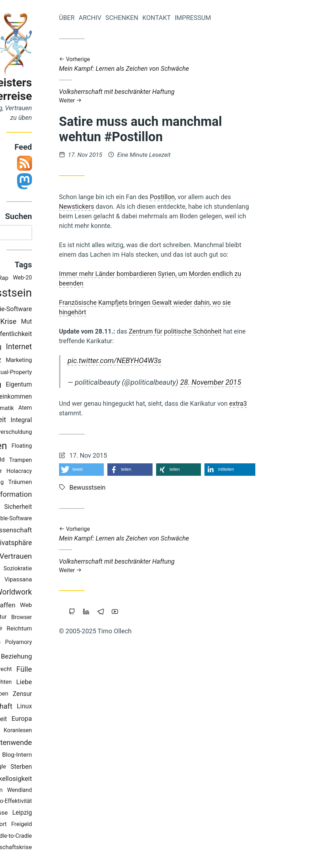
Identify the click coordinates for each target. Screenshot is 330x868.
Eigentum (86, 385)
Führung (61, 483)
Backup (58, 581)
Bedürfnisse (59, 814)
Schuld (63, 461)
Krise (76, 323)
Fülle (92, 671)
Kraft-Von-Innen (44, 756)
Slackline (59, 630)
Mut (94, 323)
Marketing (86, 361)
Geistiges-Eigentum (45, 791)
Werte (41, 361)
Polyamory (86, 643)
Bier (41, 483)
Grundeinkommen (75, 398)
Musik (29, 814)
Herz (61, 361)
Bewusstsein (68, 294)
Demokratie (44, 643)
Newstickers (144, 206)
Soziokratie (85, 569)
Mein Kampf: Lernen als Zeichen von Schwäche (225, 64)
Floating (89, 447)
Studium (32, 630)
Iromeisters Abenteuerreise (61, 89)
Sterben (89, 768)
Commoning (51, 348)
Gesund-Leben (58, 695)
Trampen (88, 461)
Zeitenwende (79, 744)
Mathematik (66, 409)
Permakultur (58, 618)
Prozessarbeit (52, 421)
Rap (71, 279)
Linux (92, 707)
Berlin (38, 398)
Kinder (38, 409)
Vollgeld (54, 323)
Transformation (75, 496)
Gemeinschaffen (58, 606)
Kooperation (46, 657)
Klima (46, 837)
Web (94, 606)
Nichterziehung (47, 570)
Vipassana (86, 581)
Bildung (40, 520)
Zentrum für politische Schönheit (243, 331)
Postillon (230, 197)
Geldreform (38, 532)
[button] (149, 470)
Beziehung (84, 658)
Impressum (260, 18)
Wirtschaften (46, 447)
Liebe (92, 683)
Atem (93, 409)
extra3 (306, 403)
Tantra (32, 670)
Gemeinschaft (57, 708)
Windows (34, 472)
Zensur (90, 695)
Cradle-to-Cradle (79, 837)
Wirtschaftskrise (78, 848)
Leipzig (90, 814)
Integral (89, 421)
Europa (89, 720)
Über (134, 18)
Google (64, 768)
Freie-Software (79, 310)
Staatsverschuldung (74, 433)
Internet (87, 348)
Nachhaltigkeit (55, 720)
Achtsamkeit (38, 826)
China (37, 581)
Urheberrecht (62, 670)
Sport (67, 826)
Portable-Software (77, 520)
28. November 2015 (278, 382)
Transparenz (35, 310)
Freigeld (89, 826)
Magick (28, 618)
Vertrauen (83, 557)
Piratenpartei (40, 335)
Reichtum (87, 630)
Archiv (158, 18)
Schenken (189, 18)
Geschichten (63, 683)
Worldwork (81, 593)
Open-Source (49, 508)
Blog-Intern (85, 756)
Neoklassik (35, 461)
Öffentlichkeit (80, 335)
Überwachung (47, 385)
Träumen (88, 483)
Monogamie (41, 802)
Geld (55, 557)
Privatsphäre (80, 544)
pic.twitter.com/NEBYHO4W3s (182, 361)
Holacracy (87, 472)
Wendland (87, 791)
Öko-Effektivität (80, 802)
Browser (89, 618)
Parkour (60, 472)
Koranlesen (85, 732)
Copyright (54, 732)
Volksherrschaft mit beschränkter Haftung (225, 96)
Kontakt (224, 18)
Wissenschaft (79, 532)
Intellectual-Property (74, 374)
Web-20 (90, 279)
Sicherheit (86, 508)
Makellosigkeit (78, 780)
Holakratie (43, 544)
